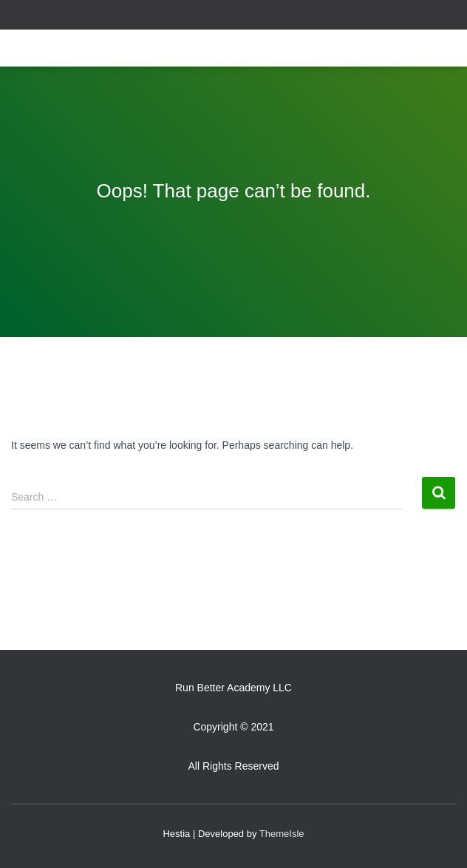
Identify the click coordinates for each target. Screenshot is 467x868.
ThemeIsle (282, 834)
